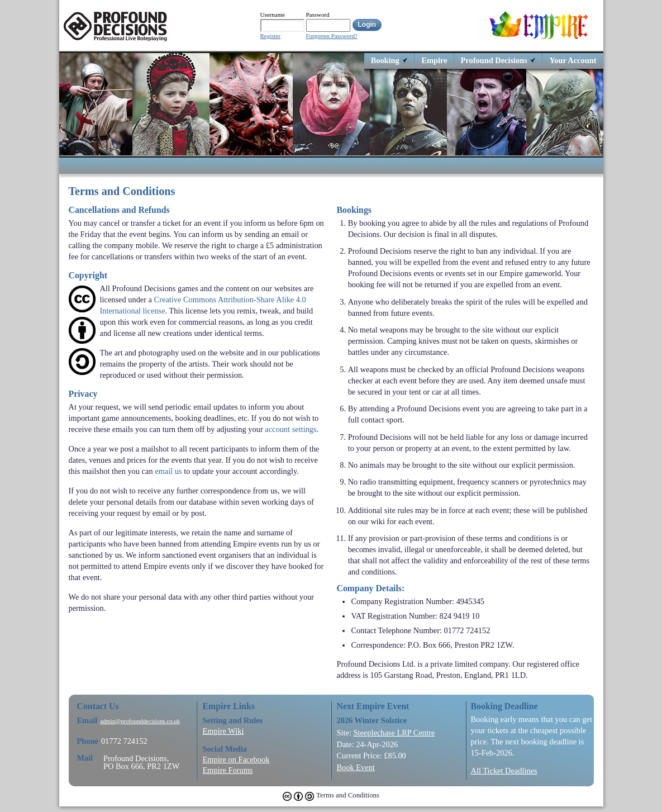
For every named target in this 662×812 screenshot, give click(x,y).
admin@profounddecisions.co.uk (140, 721)
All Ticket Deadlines (504, 771)
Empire (434, 60)
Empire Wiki (223, 731)
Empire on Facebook (236, 759)
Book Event (356, 767)
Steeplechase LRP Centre (394, 733)
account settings (290, 429)
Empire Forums (228, 770)
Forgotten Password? (332, 36)
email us (168, 471)
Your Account (573, 60)
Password (318, 15)
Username (273, 15)
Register (271, 36)
